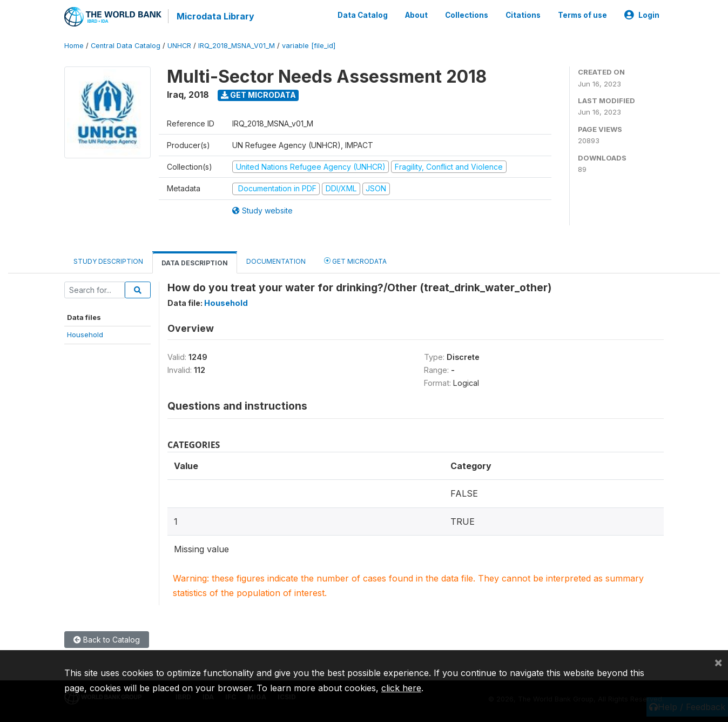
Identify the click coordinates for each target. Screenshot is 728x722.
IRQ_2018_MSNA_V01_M (237, 46)
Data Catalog (363, 15)
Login (642, 15)
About (416, 15)
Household (85, 335)
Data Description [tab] (195, 263)
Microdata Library (215, 16)
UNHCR (179, 46)
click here (401, 688)
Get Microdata (258, 95)
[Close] (718, 662)
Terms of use (582, 15)
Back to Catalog (107, 640)
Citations (523, 15)
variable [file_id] (309, 46)
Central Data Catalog (126, 46)
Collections (467, 15)
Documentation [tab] (276, 261)
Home (74, 46)
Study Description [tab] (108, 261)
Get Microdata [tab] (355, 261)
